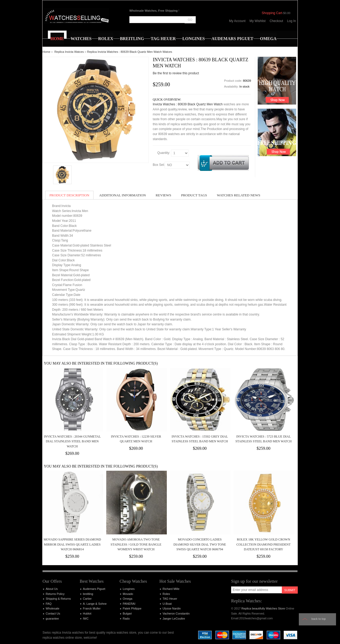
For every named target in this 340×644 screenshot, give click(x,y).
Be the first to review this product (176, 73)
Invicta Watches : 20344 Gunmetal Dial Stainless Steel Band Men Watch (72, 441)
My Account (237, 21)
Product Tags (194, 195)
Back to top (319, 619)
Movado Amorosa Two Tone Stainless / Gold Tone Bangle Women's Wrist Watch (136, 544)
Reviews (163, 195)
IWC (86, 619)
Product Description (69, 195)
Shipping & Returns (58, 599)
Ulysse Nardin (172, 608)
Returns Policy (55, 594)
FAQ (49, 604)
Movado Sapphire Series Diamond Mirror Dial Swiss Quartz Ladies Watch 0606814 (72, 544)
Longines (129, 589)
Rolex (166, 594)
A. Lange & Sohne (95, 604)
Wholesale (52, 608)
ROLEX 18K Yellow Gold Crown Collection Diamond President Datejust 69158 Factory (263, 544)
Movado (128, 594)
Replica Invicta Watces (69, 52)
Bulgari (127, 613)
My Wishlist (258, 21)
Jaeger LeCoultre (174, 619)
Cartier (87, 599)
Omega (127, 599)
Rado (126, 619)
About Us (52, 589)
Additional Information (122, 195)
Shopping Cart (272, 13)
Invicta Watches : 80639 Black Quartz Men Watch (188, 104)
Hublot (87, 613)
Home (46, 52)
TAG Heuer (170, 599)
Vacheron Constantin (176, 613)
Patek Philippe (132, 608)
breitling (88, 594)
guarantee (52, 619)
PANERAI (129, 604)
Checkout (276, 21)
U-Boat (167, 604)
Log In (292, 21)
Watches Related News (238, 195)
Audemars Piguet (94, 589)
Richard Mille (171, 589)
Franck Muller (92, 608)
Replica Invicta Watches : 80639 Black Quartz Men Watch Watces (130, 52)
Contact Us (53, 613)
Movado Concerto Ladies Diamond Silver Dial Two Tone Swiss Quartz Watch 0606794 (200, 544)
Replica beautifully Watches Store (263, 608)
